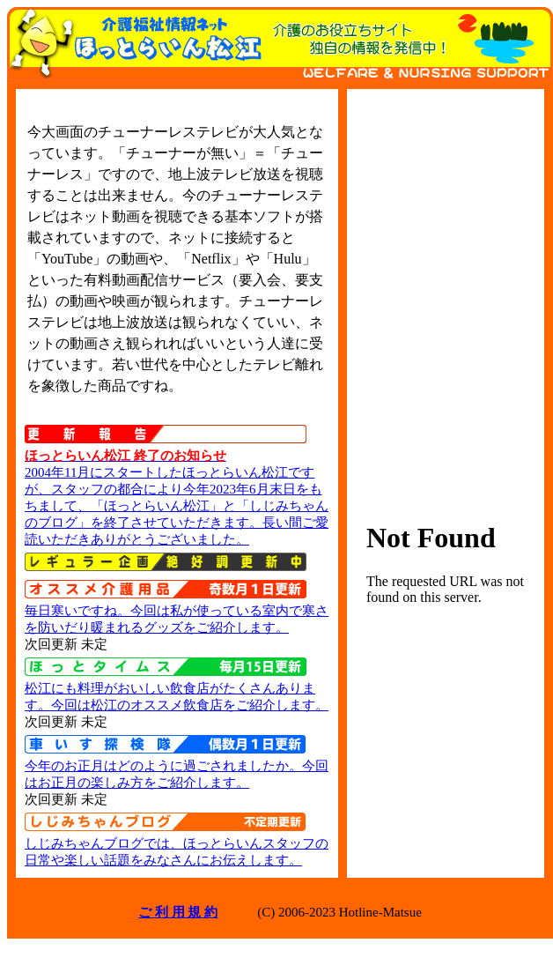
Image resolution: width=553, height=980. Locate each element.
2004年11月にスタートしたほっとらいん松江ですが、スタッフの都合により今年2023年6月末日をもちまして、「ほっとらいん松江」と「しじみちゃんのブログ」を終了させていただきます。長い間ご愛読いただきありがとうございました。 (177, 506)
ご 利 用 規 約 (178, 912)
